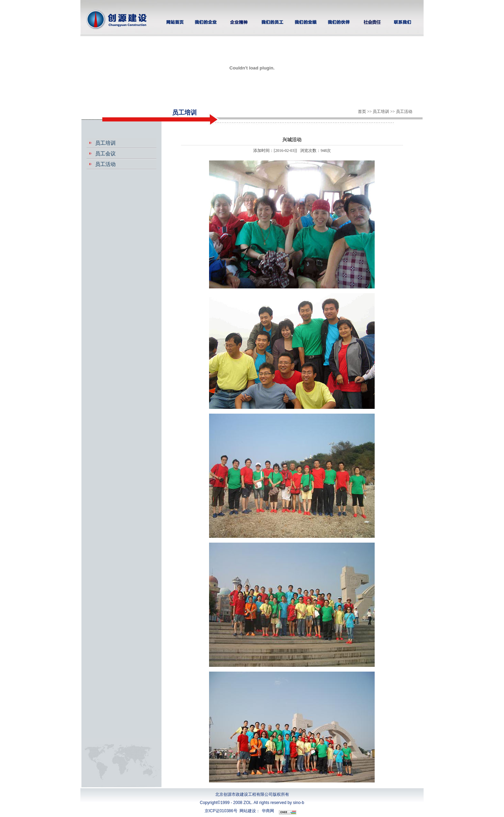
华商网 (268, 811)
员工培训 (105, 143)
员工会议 (105, 154)
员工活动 (105, 164)
